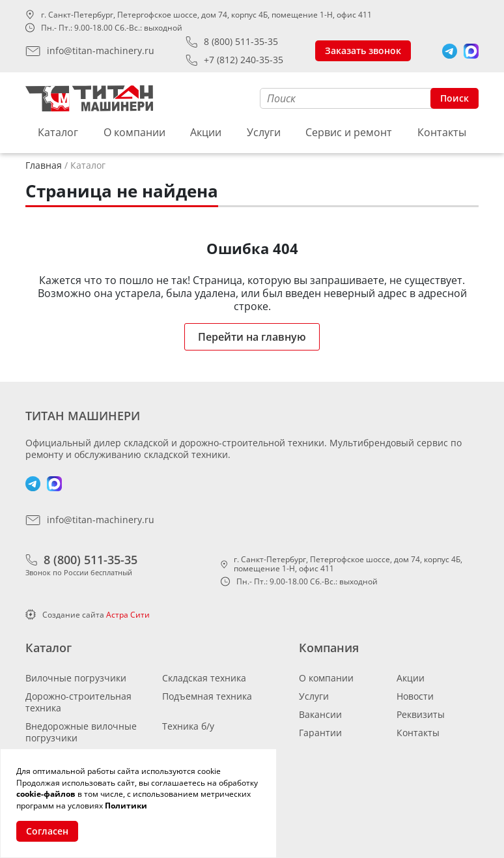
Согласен (47, 831)
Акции (206, 132)
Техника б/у (188, 726)
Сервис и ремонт (349, 132)
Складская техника (204, 678)
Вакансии (320, 714)
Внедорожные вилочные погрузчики (81, 732)
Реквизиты (421, 714)
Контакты (442, 132)
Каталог (58, 132)
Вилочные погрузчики (76, 678)
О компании (134, 132)
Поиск (455, 98)
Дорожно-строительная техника (78, 702)
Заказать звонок (363, 50)
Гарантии (320, 733)
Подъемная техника (207, 696)
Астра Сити (128, 615)
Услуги (264, 132)
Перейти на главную (252, 337)
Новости (415, 696)
